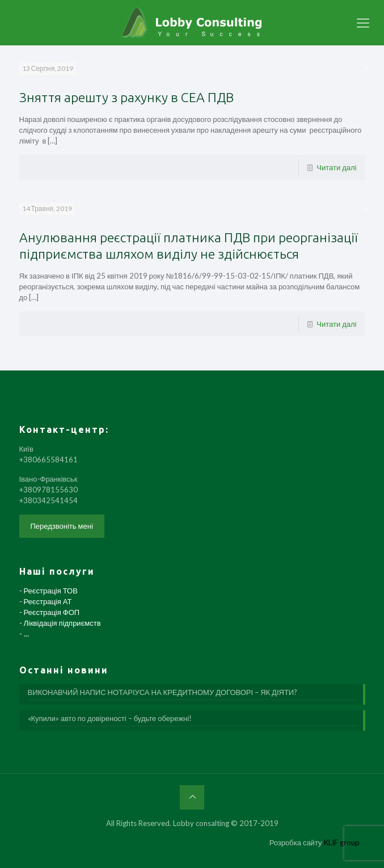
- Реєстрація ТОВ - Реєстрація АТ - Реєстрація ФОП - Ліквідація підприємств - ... (60, 612)
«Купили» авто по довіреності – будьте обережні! (110, 718)
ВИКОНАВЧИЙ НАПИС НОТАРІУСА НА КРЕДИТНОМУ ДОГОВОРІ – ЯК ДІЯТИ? (163, 692)
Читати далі (336, 167)
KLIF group (342, 842)
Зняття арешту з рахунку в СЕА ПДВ (126, 97)
